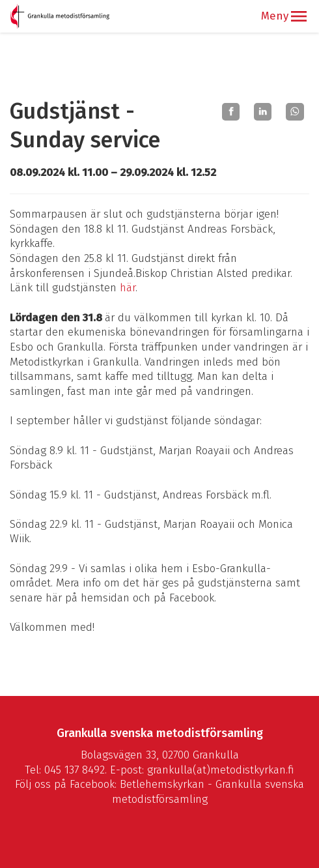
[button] (299, 16)
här (128, 288)
